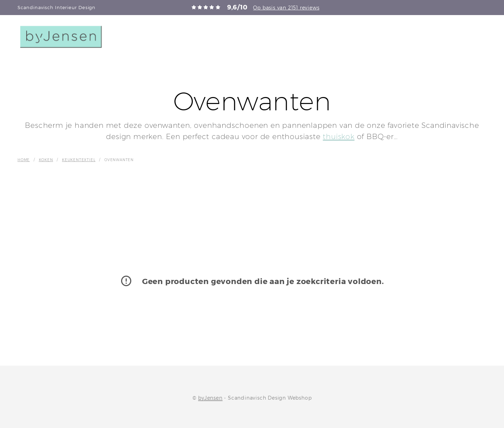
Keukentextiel (79, 160)
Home (24, 160)
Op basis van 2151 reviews (286, 8)
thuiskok (338, 136)
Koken (46, 160)
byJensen (210, 398)
